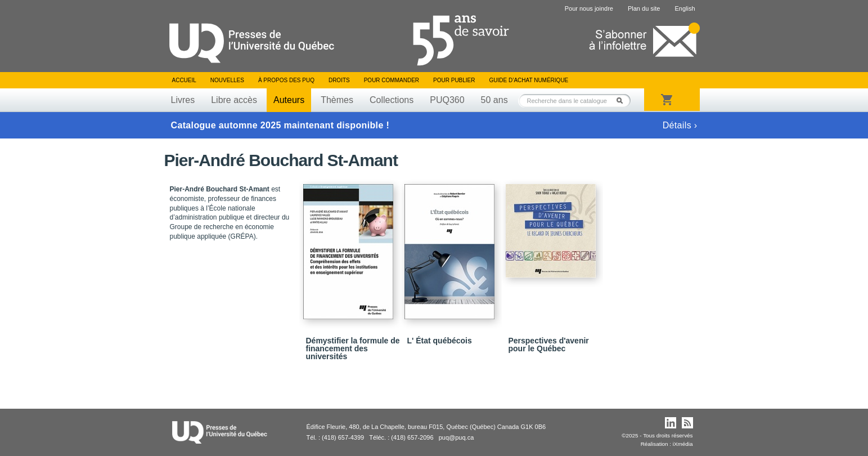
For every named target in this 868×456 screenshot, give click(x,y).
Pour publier (454, 80)
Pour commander (392, 80)
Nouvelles (227, 80)
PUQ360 (447, 100)
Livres (183, 100)
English (685, 8)
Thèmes (337, 100)
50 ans (494, 100)
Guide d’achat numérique (529, 80)
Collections (392, 100)
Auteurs (289, 100)
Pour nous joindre (589, 8)
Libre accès (234, 100)
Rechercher (623, 100)
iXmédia (683, 444)
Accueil (184, 80)
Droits (339, 80)
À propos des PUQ (286, 80)
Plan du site (644, 8)
